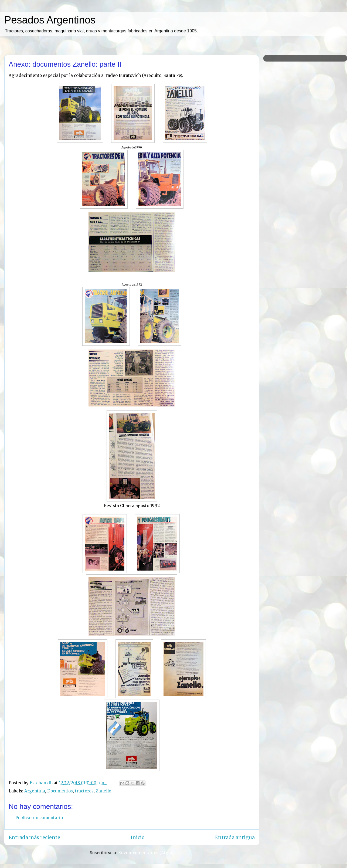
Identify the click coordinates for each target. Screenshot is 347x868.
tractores (84, 791)
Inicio (138, 837)
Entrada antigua (235, 837)
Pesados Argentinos (50, 20)
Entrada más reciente (34, 837)
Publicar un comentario (39, 818)
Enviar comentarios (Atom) (146, 853)
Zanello (103, 791)
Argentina (35, 791)
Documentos (60, 791)
